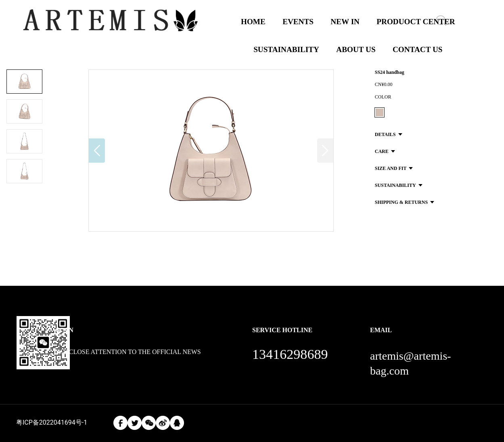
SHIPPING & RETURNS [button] (405, 202)
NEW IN (345, 22)
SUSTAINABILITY (286, 49)
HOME (253, 22)
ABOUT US (356, 49)
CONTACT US (418, 49)
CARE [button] (385, 151)
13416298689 (290, 354)
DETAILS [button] (389, 134)
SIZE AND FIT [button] (394, 168)
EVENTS (298, 22)
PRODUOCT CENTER (416, 22)
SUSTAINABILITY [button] (399, 185)
